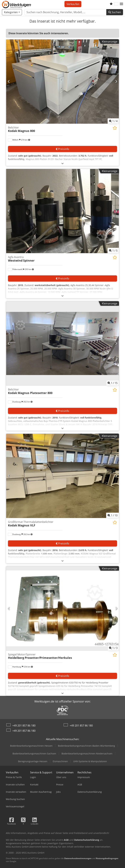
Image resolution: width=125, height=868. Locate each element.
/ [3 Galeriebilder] (113, 648)
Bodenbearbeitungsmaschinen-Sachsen (34, 754)
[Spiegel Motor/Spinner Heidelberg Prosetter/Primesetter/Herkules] (62, 608)
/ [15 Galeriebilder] (113, 383)
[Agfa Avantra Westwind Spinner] (62, 211)
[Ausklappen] (62, 163)
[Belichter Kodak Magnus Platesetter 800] (62, 343)
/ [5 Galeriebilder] (113, 251)
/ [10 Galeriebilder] (113, 515)
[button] (121, 4)
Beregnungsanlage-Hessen (33, 761)
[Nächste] (116, 81)
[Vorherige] (9, 81)
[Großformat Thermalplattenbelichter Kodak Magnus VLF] (62, 476)
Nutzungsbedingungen (107, 858)
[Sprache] (116, 4)
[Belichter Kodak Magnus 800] (62, 82)
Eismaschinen (60, 761)
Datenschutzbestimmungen (78, 858)
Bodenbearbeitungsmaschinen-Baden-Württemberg (86, 746)
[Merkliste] (111, 4)
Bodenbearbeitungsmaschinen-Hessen (31, 746)
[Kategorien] (12, 12)
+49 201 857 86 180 (24, 726)
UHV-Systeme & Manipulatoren (90, 761)
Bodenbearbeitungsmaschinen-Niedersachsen (87, 754)
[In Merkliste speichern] (115, 128)
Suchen (115, 12)
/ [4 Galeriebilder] (113, 121)
